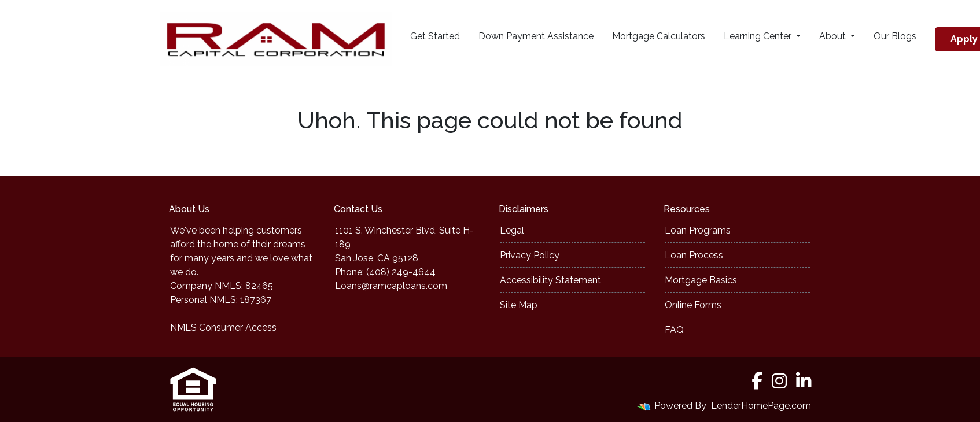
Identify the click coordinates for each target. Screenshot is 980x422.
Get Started (435, 36)
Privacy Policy (530, 255)
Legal (512, 230)
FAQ (674, 330)
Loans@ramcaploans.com (391, 286)
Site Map (519, 305)
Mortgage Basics (701, 280)
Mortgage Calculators (659, 36)
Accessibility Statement (550, 280)
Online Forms (693, 305)
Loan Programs (698, 230)
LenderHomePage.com (761, 406)
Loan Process (694, 255)
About (834, 36)
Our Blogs (895, 36)
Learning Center (759, 36)
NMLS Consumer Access (223, 327)
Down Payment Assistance (536, 36)
